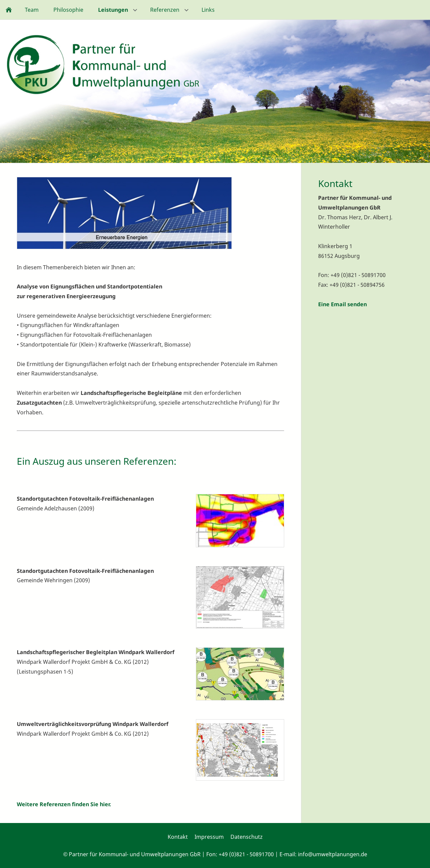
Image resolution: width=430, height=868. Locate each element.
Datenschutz (247, 837)
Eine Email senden (342, 304)
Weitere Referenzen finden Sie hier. (64, 804)
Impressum (209, 837)
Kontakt (178, 837)
